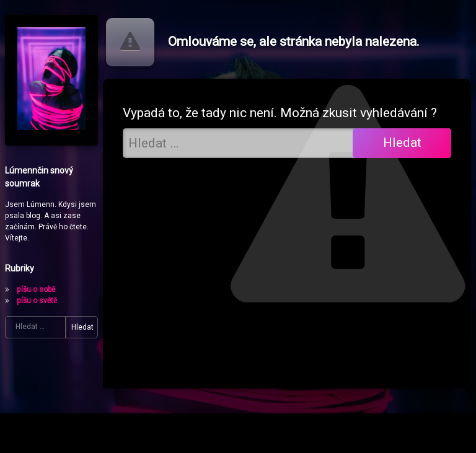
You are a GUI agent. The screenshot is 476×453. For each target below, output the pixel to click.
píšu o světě (37, 301)
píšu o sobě (36, 289)
